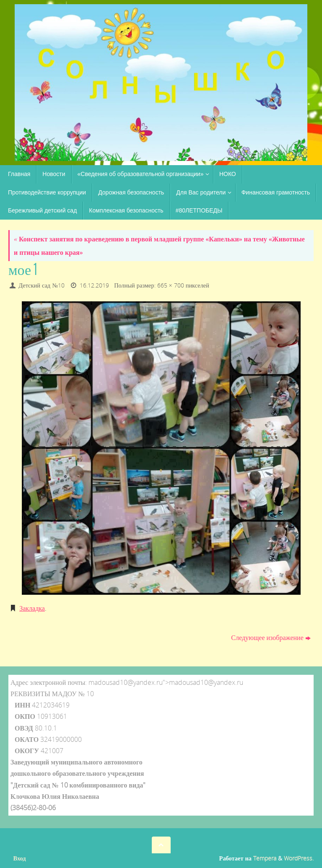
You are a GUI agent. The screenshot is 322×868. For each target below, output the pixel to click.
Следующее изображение (271, 637)
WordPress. (299, 858)
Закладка (32, 608)
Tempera (265, 858)
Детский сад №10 (42, 285)
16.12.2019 (94, 285)
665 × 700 (171, 285)
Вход (20, 858)
